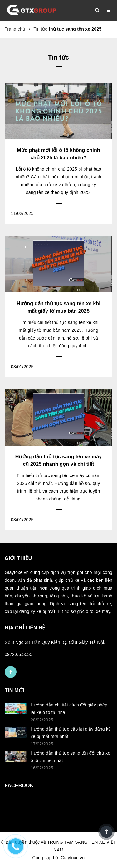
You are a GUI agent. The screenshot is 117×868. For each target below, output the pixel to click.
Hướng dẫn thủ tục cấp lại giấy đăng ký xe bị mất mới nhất (71, 733)
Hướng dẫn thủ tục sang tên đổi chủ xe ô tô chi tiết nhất (70, 757)
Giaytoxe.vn (73, 858)
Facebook (25, 802)
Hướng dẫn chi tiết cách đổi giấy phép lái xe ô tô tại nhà (69, 709)
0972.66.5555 (19, 654)
